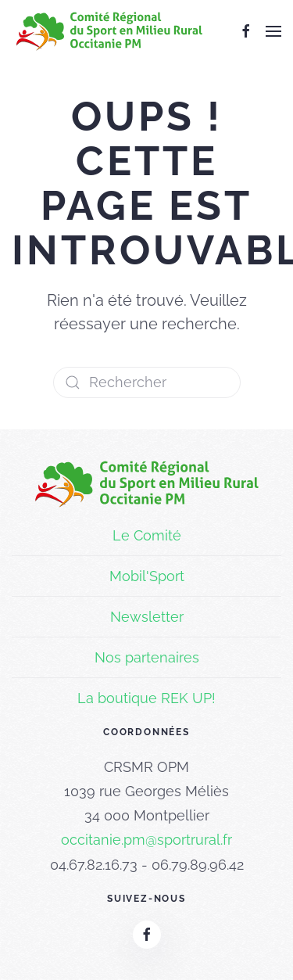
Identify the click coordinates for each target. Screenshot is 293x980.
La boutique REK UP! (146, 698)
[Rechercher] (147, 382)
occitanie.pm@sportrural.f (144, 840)
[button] (273, 31)
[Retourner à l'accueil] (109, 31)
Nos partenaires (147, 657)
